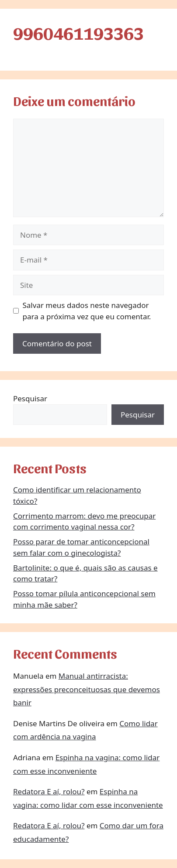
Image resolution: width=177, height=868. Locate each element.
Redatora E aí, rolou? (49, 791)
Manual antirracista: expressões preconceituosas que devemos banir (87, 689)
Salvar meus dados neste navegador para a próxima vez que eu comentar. (87, 311)
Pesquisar (30, 398)
